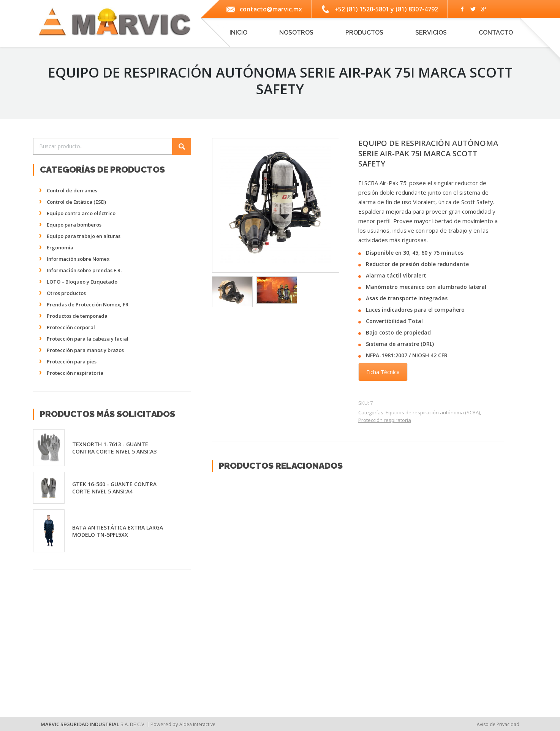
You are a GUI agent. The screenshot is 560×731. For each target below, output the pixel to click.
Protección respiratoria (385, 420)
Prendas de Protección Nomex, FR (88, 304)
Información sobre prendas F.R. (84, 270)
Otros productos (66, 293)
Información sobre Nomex (78, 259)
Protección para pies (72, 362)
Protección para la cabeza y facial (88, 339)
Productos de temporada (77, 316)
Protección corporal (71, 327)
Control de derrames (72, 190)
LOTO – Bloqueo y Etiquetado (82, 282)
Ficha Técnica (383, 372)
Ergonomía (60, 247)
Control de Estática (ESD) (76, 202)
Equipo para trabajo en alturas (84, 236)
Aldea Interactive (197, 724)
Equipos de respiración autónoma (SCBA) (433, 412)
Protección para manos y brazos (85, 350)
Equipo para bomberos (74, 225)
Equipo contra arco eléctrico (81, 213)
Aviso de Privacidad (498, 724)
